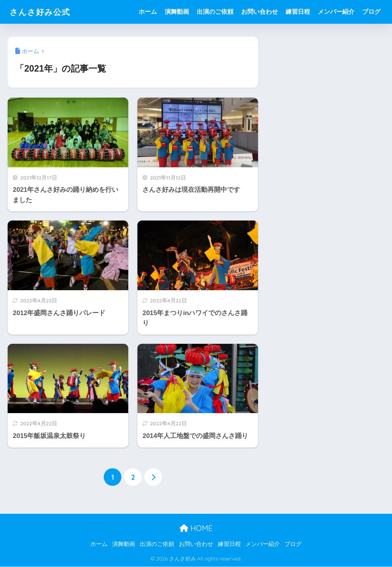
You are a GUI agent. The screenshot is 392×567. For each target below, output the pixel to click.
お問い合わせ (260, 12)
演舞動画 (177, 12)
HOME (196, 528)
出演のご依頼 (215, 12)
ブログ (371, 12)
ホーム (148, 12)
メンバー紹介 (336, 12)
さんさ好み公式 (42, 12)
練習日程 (298, 12)
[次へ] (153, 477)
